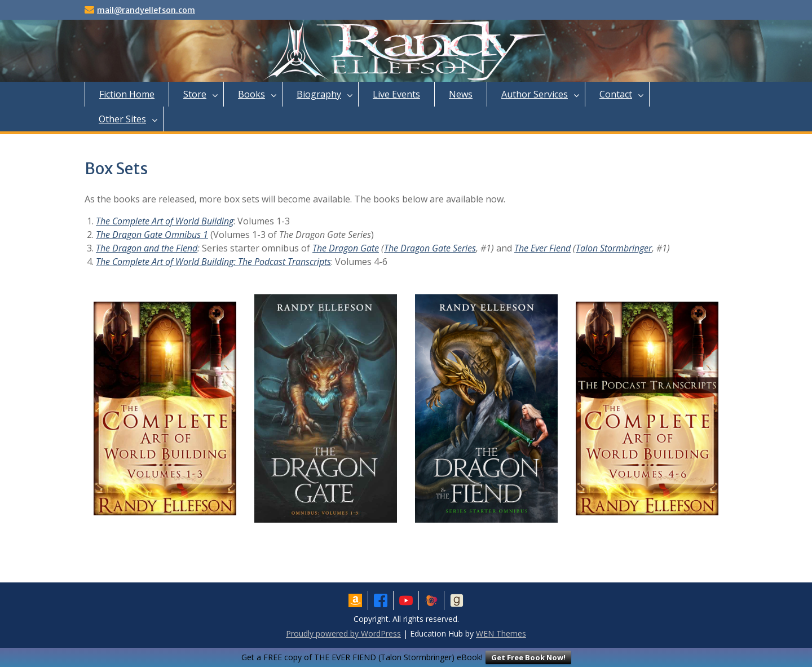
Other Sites (122, 119)
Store (195, 94)
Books (251, 94)
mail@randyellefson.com (146, 10)
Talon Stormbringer (614, 248)
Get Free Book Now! (528, 657)
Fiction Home (127, 94)
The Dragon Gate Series (430, 248)
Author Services (535, 94)
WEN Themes (501, 633)
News (461, 94)
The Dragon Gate (346, 248)
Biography (319, 94)
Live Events (396, 94)
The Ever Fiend (542, 248)
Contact (616, 94)
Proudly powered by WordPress (343, 633)
